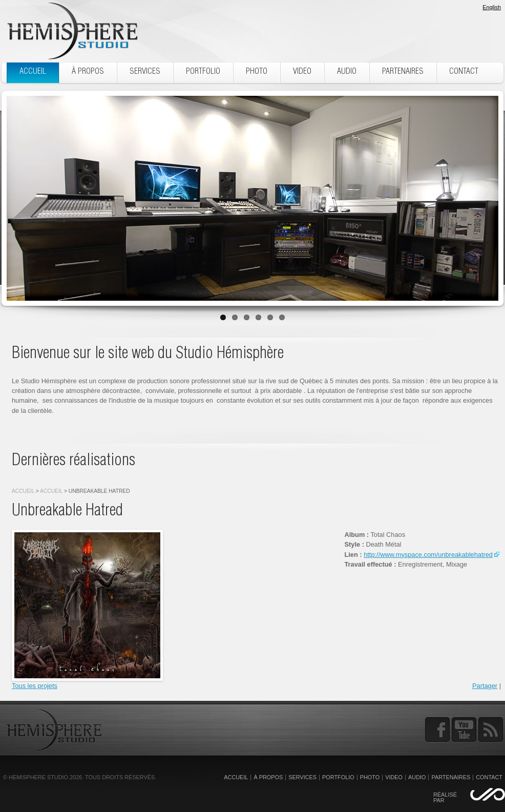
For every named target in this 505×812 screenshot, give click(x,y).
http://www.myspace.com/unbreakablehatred (428, 555)
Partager (485, 686)
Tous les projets (35, 686)
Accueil (23, 491)
